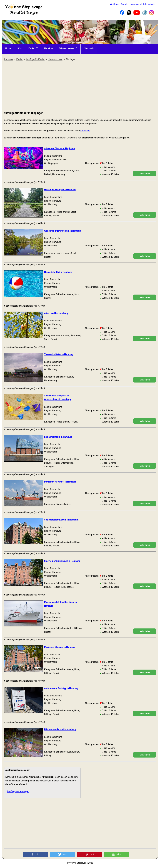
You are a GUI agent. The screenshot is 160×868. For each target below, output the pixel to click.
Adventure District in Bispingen (59, 148)
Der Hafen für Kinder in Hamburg (60, 482)
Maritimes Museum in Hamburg (60, 647)
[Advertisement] (80, 86)
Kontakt (125, 4)
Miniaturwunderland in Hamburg (60, 729)
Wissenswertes (67, 48)
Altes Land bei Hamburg (56, 313)
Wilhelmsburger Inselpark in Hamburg (63, 231)
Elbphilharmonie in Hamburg (58, 437)
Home (8, 48)
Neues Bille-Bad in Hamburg (58, 272)
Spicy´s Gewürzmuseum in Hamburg (62, 561)
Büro (20, 48)
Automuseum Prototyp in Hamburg (61, 688)
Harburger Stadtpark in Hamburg (60, 190)
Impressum (135, 4)
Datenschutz (149, 4)
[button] (35, 854)
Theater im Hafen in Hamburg (59, 354)
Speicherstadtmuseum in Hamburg (61, 520)
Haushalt (49, 48)
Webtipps (115, 4)
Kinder (32, 48)
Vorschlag (85, 131)
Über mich (89, 48)
